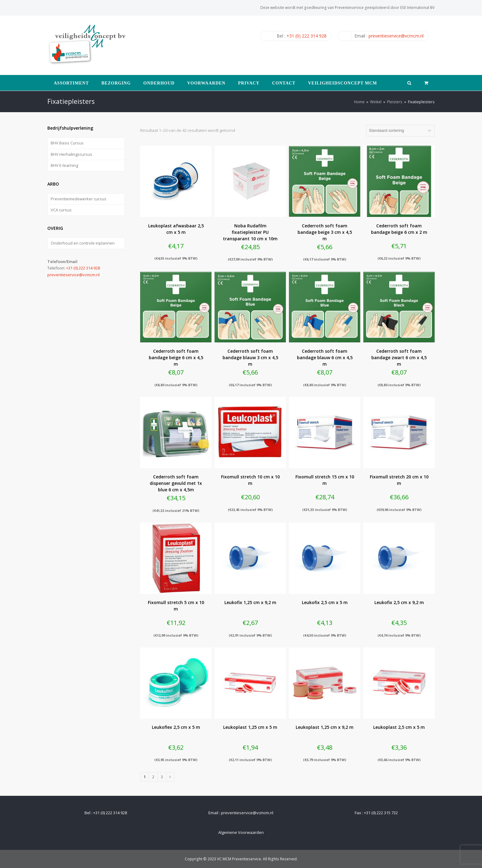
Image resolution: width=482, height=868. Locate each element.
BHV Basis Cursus (67, 143)
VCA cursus (61, 210)
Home (359, 102)
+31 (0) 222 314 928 (306, 36)
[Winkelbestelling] (400, 131)
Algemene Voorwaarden (241, 832)
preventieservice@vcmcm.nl (396, 36)
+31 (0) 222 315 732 (381, 813)
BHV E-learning (64, 165)
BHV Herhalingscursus (71, 154)
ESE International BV (417, 8)
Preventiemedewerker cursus (79, 199)
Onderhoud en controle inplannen (83, 243)
